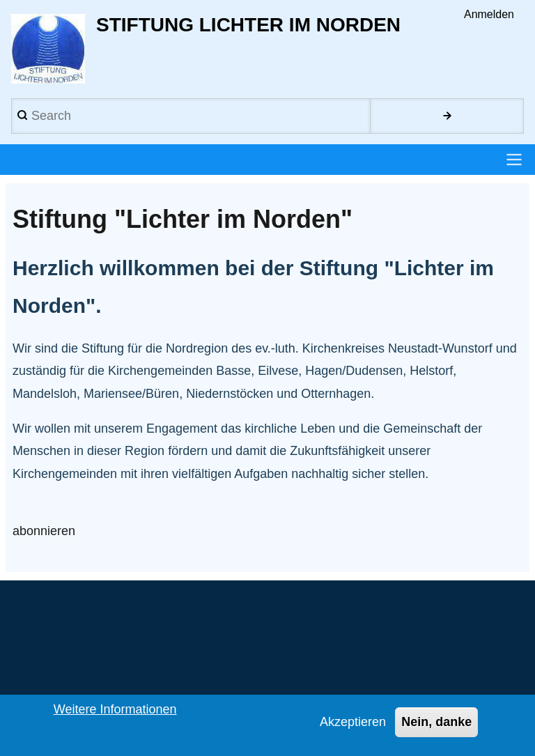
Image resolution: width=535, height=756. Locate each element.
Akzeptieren (353, 727)
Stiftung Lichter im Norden (248, 25)
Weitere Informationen (115, 714)
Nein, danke (436, 727)
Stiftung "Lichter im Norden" (183, 219)
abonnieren (44, 532)
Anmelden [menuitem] (489, 14)
